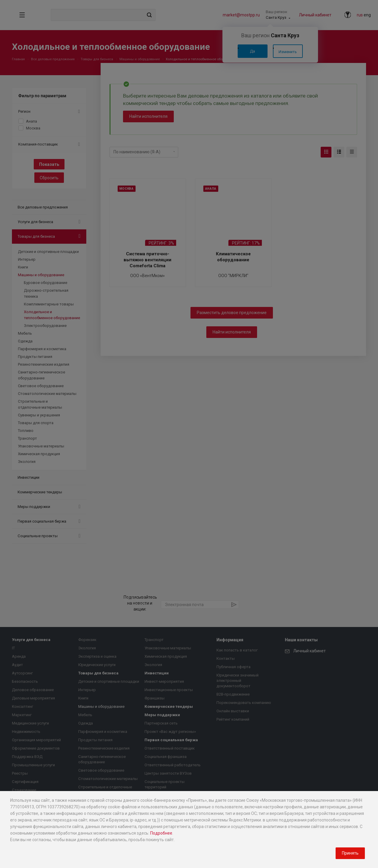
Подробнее (161, 833)
